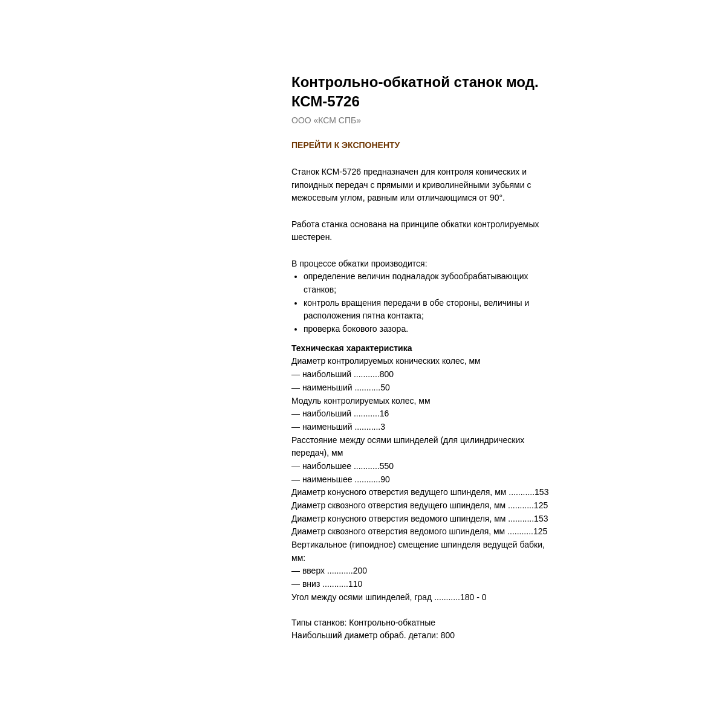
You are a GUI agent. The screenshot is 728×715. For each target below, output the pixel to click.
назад (34, 18)
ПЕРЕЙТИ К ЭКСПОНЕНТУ (346, 145)
